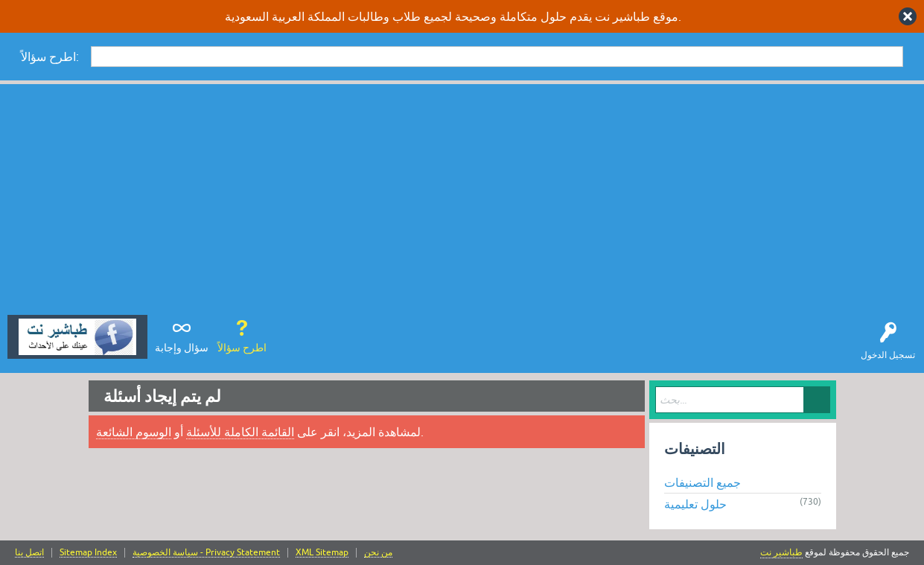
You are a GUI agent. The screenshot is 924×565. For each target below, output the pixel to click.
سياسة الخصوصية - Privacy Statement (206, 553)
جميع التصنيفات (702, 482)
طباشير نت (781, 552)
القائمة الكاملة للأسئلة (240, 432)
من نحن (378, 553)
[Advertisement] (462, 203)
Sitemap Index (88, 553)
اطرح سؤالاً (242, 348)
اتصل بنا (29, 553)
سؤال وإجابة (182, 348)
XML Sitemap (322, 553)
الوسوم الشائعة (134, 432)
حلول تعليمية (695, 504)
